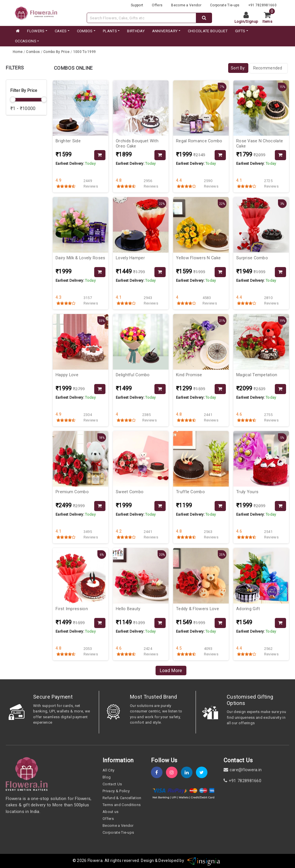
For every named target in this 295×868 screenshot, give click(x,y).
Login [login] (240, 21)
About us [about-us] (111, 812)
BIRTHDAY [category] (136, 31)
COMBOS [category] (85, 31)
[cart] (270, 18)
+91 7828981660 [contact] (242, 781)
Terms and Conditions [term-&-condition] (122, 805)
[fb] (158, 772)
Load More (171, 671)
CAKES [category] (61, 31)
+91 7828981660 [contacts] (262, 5)
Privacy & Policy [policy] (116, 791)
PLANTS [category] (110, 31)
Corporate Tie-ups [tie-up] (225, 5)
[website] (36, 13)
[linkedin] (188, 772)
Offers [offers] (157, 5)
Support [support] (137, 5)
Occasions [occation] (26, 41)
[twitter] (203, 772)
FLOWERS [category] (36, 31)
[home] (17, 31)
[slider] (13, 99)
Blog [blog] (107, 777)
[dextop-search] (204, 18)
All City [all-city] (109, 770)
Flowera (95, 861)
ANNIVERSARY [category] (165, 31)
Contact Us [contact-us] (112, 784)
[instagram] (173, 772)
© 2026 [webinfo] (80, 861)
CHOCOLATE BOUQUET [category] (208, 31)
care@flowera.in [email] (243, 770)
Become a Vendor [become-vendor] (186, 5)
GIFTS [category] (240, 31)
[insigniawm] (204, 861)
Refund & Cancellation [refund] (122, 798)
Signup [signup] (252, 21)
